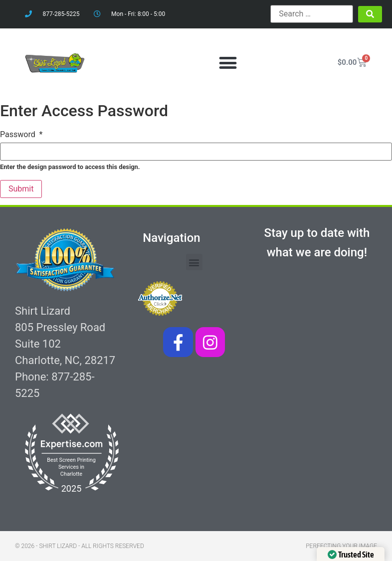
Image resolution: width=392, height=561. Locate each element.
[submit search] (370, 14)
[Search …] (312, 14)
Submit (21, 189)
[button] (228, 63)
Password (21, 135)
